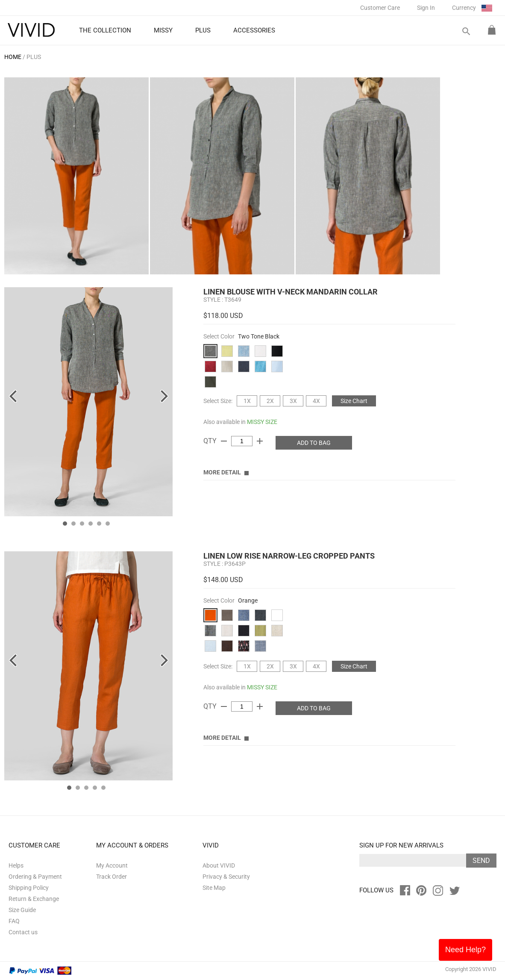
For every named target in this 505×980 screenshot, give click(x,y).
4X (316, 401)
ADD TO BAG (314, 443)
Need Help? (465, 950)
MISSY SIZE (262, 422)
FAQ (14, 921)
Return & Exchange (34, 899)
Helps (16, 865)
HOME (13, 57)
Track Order (112, 877)
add (260, 441)
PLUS (34, 57)
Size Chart (354, 401)
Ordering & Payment (35, 877)
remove (224, 441)
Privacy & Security (226, 877)
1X (247, 401)
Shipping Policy (29, 888)
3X (293, 401)
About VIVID (219, 865)
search (466, 31)
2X (270, 401)
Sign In (426, 8)
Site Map (214, 888)
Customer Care (380, 8)
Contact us (23, 932)
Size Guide (22, 910)
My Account (112, 865)
